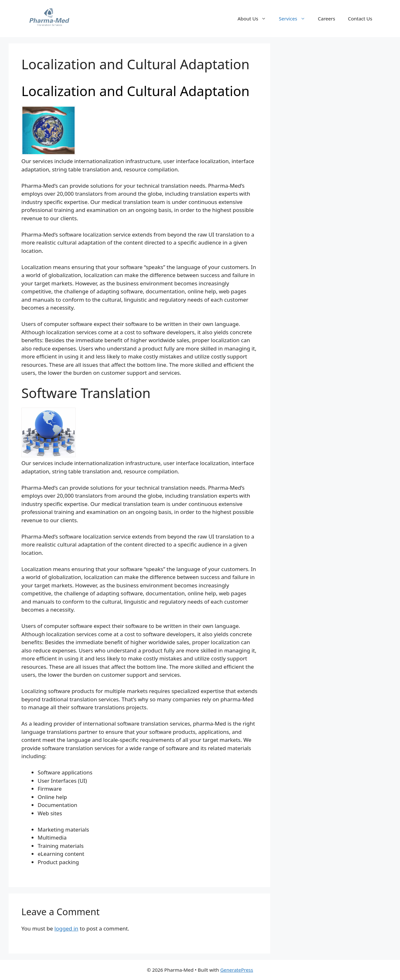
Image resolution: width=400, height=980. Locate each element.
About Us (255, 19)
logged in (67, 928)
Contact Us (360, 19)
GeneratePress (237, 970)
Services (295, 19)
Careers (327, 19)
